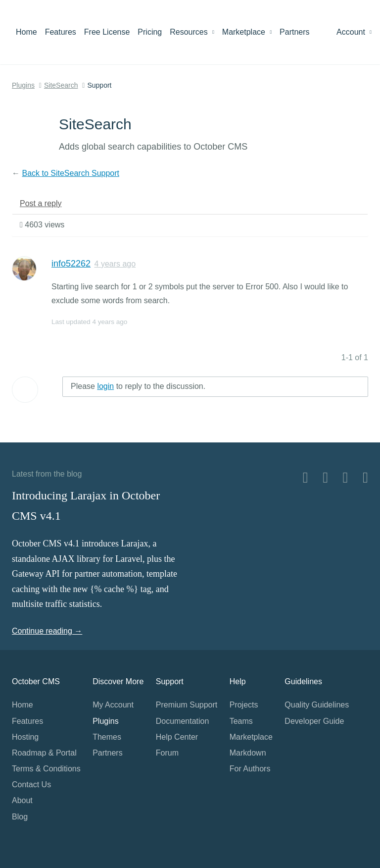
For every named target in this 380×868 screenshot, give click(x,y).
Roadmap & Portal (44, 753)
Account (354, 32)
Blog (20, 817)
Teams (241, 721)
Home (26, 32)
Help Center (177, 737)
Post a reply (41, 203)
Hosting (25, 737)
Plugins (23, 85)
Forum (167, 753)
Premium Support (187, 705)
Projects (244, 705)
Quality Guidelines (317, 705)
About (22, 800)
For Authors (250, 769)
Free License (107, 32)
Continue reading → (47, 631)
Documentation (183, 721)
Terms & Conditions (46, 769)
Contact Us (31, 785)
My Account (113, 705)
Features (61, 32)
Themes (107, 737)
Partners (294, 32)
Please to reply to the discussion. (138, 386)
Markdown (248, 753)
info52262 (71, 264)
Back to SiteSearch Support (71, 173)
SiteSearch (61, 85)
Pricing (150, 32)
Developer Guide (314, 721)
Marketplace (247, 32)
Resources (192, 32)
